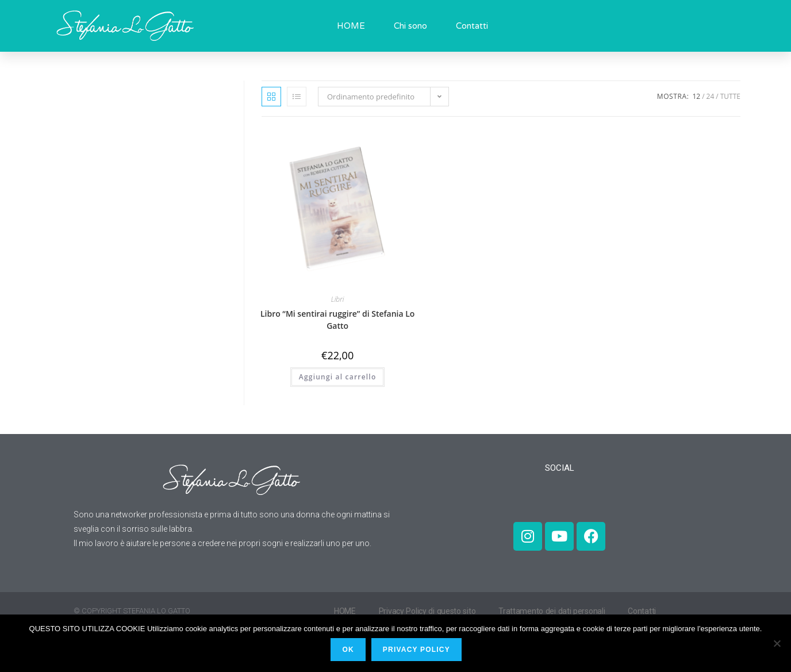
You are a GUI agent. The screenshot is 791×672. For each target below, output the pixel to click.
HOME (351, 26)
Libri (338, 299)
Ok (350, 652)
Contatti (472, 26)
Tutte (730, 96)
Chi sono (410, 26)
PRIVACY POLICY (419, 652)
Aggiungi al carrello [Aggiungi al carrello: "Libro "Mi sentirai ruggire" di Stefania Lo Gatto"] (338, 377)
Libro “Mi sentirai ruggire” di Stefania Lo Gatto (337, 320)
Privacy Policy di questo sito (429, 611)
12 (696, 96)
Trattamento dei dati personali (557, 611)
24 (711, 96)
